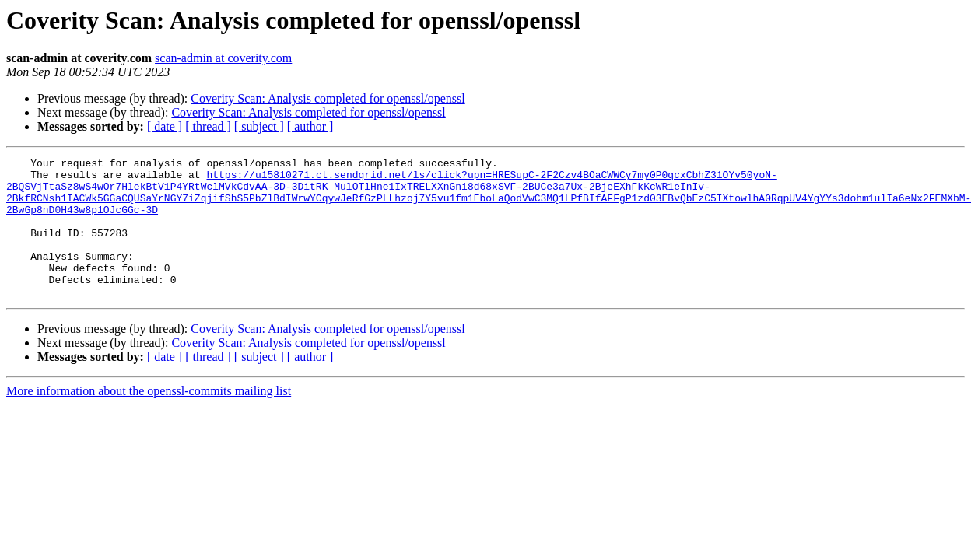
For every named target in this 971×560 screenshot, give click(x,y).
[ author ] (310, 126)
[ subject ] (259, 126)
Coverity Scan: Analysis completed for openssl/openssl (328, 98)
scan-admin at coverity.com (223, 58)
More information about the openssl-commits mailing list (149, 419)
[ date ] (165, 126)
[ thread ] (208, 126)
